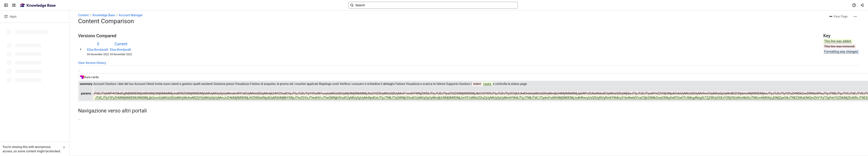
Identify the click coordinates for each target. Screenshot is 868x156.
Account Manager (131, 15)
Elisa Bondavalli (98, 50)
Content (83, 15)
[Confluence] (38, 5)
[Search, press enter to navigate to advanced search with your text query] (433, 5)
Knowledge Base (104, 15)
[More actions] (855, 16)
